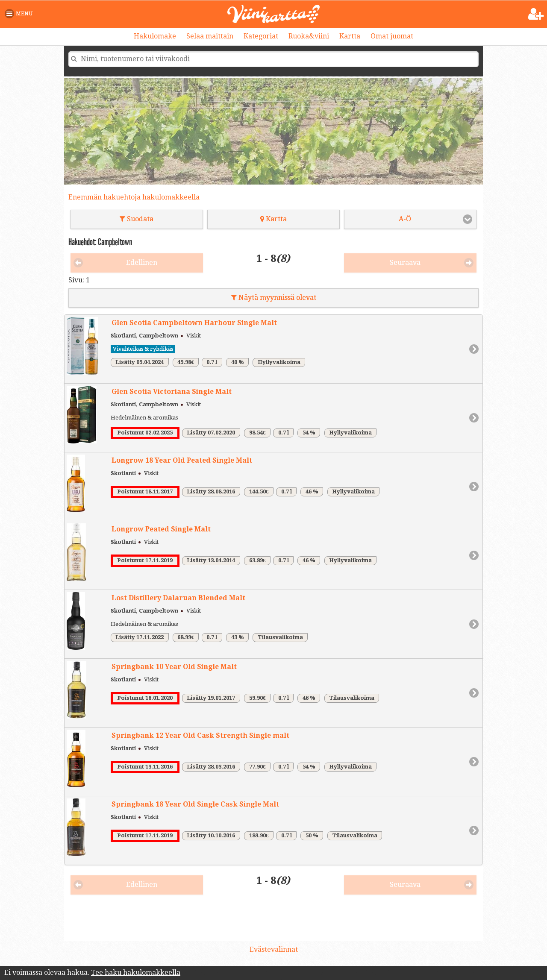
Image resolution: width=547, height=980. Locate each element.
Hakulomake (155, 36)
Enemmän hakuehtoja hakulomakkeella (134, 197)
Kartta (350, 36)
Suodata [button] (137, 219)
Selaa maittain (210, 36)
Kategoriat (261, 36)
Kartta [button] (273, 219)
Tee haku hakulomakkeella (136, 973)
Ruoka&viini (309, 36)
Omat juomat (392, 36)
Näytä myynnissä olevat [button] (274, 298)
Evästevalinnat (274, 949)
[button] (20, 14)
